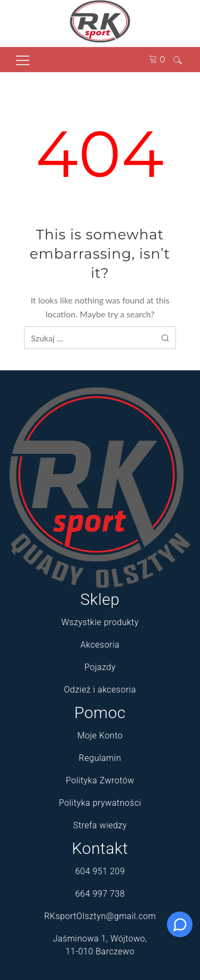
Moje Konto (100, 736)
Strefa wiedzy (100, 825)
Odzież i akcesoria (100, 690)
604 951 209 (100, 871)
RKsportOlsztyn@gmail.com (100, 916)
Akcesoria (100, 645)
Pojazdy (100, 667)
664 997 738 (100, 894)
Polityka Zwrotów (100, 780)
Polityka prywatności (100, 803)
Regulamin (100, 758)
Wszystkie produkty (100, 622)
